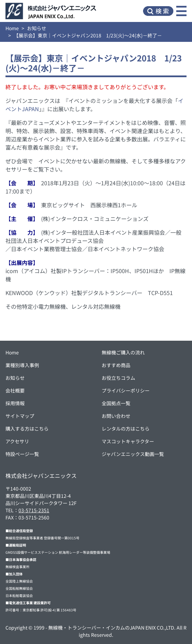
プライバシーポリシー (126, 390)
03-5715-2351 (34, 510)
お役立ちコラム (118, 378)
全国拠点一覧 (116, 403)
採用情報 (15, 403)
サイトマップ (20, 416)
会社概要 (15, 390)
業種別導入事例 (22, 365)
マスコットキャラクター (128, 441)
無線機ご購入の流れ (123, 352)
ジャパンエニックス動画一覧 (133, 454)
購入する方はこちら (27, 429)
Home (12, 28)
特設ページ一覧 (22, 454)
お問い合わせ (116, 416)
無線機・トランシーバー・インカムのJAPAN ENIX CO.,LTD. (112, 628)
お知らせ (37, 28)
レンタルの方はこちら (126, 429)
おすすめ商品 (116, 365)
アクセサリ (17, 441)
